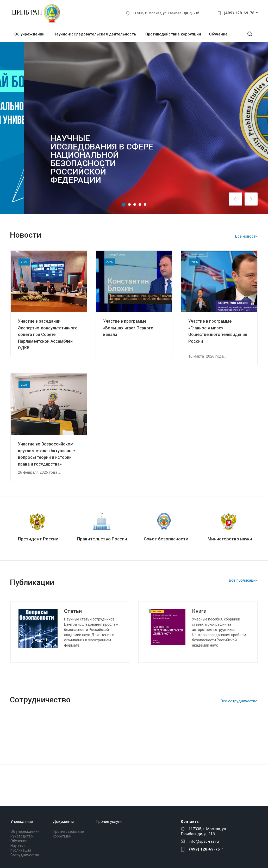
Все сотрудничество (239, 701)
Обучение (218, 34)
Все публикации (243, 580)
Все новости (246, 236)
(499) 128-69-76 (239, 13)
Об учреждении (29, 34)
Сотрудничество (25, 855)
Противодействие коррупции (173, 34)
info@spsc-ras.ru (204, 841)
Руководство (22, 836)
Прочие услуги (109, 822)
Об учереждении (25, 831)
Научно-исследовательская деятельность (95, 34)
